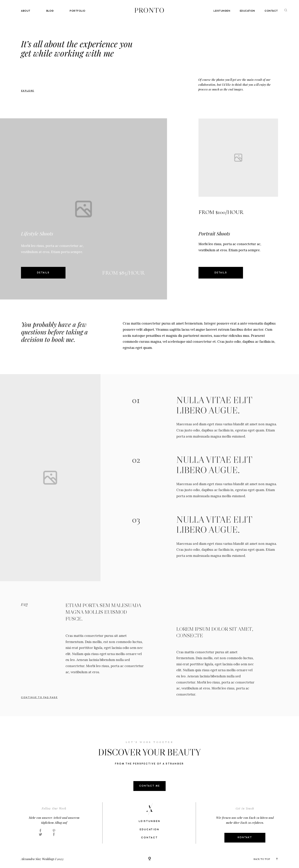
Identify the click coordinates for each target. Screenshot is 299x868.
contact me (149, 786)
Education (247, 11)
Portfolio (77, 11)
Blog (50, 11)
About (26, 11)
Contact (271, 11)
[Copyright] (150, 859)
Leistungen (222, 11)
